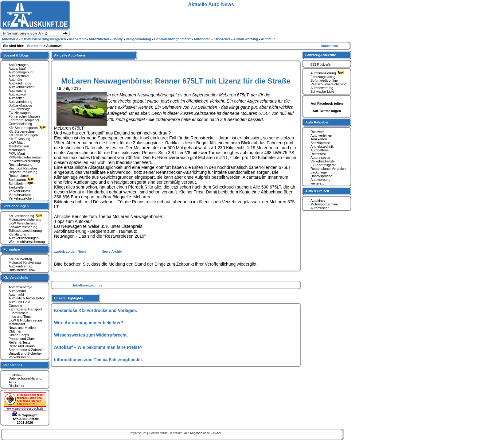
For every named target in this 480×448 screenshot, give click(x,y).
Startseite (35, 46)
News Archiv (112, 251)
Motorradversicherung (25, 220)
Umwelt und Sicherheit (25, 353)
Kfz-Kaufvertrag (20, 259)
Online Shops (19, 335)
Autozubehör (99, 39)
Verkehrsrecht (19, 357)
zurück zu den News (71, 251)
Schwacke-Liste (322, 92)
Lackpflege (319, 172)
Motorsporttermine (324, 204)
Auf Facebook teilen (327, 103)
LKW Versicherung (23, 223)
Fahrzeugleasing (323, 77)
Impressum (17, 375)
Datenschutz (159, 433)
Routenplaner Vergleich (328, 169)
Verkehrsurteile (20, 195)
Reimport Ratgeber (23, 168)
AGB (12, 382)
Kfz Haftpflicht (19, 234)
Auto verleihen (321, 135)
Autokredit (78, 39)
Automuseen (320, 208)
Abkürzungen (19, 65)
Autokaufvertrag (21, 266)
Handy (118, 39)
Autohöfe (15, 80)
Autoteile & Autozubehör (27, 298)
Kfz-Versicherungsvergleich (44, 39)
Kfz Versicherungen (23, 135)
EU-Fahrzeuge (20, 109)
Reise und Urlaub (22, 346)
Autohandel (17, 291)
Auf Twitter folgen (327, 111)
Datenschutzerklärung (25, 378)
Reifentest (318, 154)
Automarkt (16, 294)
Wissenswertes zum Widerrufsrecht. (91, 335)
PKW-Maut (17, 154)
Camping (15, 306)
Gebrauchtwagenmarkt (173, 39)
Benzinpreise (320, 143)
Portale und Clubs (22, 339)
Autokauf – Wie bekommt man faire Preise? (98, 347)
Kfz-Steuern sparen (28, 128)
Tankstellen (17, 187)
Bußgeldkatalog (20, 105)
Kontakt (176, 433)
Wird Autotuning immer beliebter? (89, 323)
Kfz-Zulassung (19, 139)
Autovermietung (20, 102)
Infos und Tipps (20, 317)
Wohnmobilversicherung (27, 242)
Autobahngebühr (21, 72)
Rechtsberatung (21, 165)
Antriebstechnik (322, 146)
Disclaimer (16, 386)
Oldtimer (15, 331)
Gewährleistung (20, 124)
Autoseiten (17, 98)
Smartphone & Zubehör (26, 350)
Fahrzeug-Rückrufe (321, 55)
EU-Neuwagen (20, 113)
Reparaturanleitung (23, 172)
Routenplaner (19, 176)
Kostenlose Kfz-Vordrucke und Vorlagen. (96, 310)
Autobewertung (322, 88)
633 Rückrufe (320, 64)
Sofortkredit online (324, 80)
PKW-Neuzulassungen (25, 157)
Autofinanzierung (328, 73)
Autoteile (268, 39)
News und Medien (22, 328)
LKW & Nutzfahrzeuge (25, 320)
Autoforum (329, 46)
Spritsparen (22, 180)
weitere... (317, 183)
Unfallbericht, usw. (22, 270)
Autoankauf (17, 68)
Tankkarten (319, 139)
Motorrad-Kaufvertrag (25, 263)
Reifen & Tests (20, 342)
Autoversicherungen (24, 238)
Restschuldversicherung (328, 84)
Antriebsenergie (20, 287)
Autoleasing (18, 91)
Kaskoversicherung (23, 227)
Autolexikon (17, 94)
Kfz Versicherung (26, 216)
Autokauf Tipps (20, 83)
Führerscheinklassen (24, 116)
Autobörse (202, 39)
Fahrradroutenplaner (24, 120)
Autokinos (318, 201)
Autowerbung (320, 180)
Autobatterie (320, 150)
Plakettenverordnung (24, 161)
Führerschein (18, 313)
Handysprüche (321, 176)
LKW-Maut (17, 142)
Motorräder (17, 324)
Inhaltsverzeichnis (88, 285)
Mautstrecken (19, 146)
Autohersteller (19, 76)
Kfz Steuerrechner (22, 131)
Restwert (317, 132)
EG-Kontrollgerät (323, 165)
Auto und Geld (19, 302)
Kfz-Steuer (222, 39)
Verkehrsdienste (323, 161)
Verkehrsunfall (19, 191)
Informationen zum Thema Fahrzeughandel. (98, 360)
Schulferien (22, 184)
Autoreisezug (320, 158)
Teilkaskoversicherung (25, 231)
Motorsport (17, 150)
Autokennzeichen (21, 87)
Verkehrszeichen (21, 198)
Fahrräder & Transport (25, 309)
